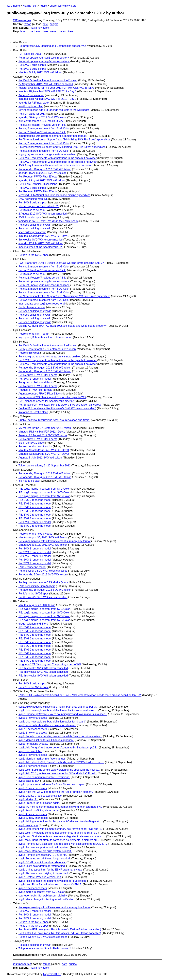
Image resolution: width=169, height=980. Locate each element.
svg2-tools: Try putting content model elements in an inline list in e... (58, 833)
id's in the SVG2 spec (31, 443)
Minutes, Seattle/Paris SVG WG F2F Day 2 (44, 454)
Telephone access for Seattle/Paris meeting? (45, 948)
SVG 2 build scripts (30, 217)
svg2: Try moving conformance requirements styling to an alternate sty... (60, 807)
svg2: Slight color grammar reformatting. (42, 866)
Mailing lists (30, 6)
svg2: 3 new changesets (33, 766)
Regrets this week (29, 353)
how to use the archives (34, 31)
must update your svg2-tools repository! (42, 304)
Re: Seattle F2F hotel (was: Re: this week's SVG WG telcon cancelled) (60, 405)
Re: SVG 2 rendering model (35, 379)
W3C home (13, 6)
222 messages (22, 20)
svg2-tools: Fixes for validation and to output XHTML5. (50, 884)
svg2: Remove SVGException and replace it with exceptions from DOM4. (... (63, 844)
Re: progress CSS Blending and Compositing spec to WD (52, 46)
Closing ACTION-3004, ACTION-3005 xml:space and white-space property (62, 326)
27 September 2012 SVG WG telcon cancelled (46, 84)
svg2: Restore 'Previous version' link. (40, 877)
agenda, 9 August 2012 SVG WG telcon (42, 180)
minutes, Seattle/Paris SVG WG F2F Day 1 (44, 236)
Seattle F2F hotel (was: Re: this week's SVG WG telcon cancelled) (57, 408)
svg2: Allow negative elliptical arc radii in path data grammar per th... (58, 707)
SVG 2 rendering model (32, 567)
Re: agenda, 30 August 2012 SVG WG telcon (45, 473)
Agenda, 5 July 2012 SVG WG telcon (40, 458)
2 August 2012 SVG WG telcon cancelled (43, 214)
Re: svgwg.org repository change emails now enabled (50, 357)
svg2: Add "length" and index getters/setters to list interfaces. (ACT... (58, 748)
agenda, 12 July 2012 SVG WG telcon (41, 243)
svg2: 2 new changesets (33, 729)
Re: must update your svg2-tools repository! (44, 58)
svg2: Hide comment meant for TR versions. (44, 777)
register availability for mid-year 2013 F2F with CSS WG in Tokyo (56, 88)
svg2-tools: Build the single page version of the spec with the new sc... (59, 770)
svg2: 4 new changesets (33, 814)
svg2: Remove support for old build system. (44, 847)
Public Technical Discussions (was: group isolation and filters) (54, 420)
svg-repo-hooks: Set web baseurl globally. (43, 896)
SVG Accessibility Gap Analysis (37, 586)
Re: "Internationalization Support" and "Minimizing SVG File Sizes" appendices (64, 140)
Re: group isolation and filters (36, 382)
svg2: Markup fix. (28, 799)
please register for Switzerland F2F (39, 206)
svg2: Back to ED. (29, 781)
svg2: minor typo (28, 825)
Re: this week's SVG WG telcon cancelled (43, 571)
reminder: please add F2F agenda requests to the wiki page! (54, 110)
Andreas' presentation (31, 95)
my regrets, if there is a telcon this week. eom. (45, 338)
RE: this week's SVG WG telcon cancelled (43, 668)
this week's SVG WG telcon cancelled (41, 240)
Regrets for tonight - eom (33, 334)
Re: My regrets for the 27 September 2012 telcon (47, 349)
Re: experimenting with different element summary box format (54, 541)
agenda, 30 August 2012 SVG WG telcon (42, 117)
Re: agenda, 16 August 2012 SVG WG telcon (45, 169)
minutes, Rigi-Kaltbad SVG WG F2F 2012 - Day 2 (47, 99)
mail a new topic (39, 28)
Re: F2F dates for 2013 (32, 114)
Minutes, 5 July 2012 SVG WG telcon (40, 72)
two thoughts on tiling (31, 106)
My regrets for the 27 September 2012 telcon (45, 428)
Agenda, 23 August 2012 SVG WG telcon (43, 435)
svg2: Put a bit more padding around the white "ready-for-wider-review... (60, 736)
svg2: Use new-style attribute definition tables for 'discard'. (52, 722)
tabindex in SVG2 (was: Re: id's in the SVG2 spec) (48, 221)
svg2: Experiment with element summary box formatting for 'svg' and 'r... (60, 829)
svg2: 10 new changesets (33, 818)
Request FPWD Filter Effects (35, 390)
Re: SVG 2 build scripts (32, 65)
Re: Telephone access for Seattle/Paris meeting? (47, 401)
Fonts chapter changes (32, 307)
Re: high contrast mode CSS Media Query (43, 582)
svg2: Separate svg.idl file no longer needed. (45, 859)
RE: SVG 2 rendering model (35, 500)
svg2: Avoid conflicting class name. (39, 810)
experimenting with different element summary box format (52, 136)
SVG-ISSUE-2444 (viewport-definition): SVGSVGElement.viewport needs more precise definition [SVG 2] (80, 695)
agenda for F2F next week (34, 103)
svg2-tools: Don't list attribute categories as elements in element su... (59, 840)
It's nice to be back (29, 481)
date (45, 24)
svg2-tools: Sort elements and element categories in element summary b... (62, 836)
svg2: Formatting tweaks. (33, 744)
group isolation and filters (33, 624)
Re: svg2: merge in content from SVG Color (44, 128)
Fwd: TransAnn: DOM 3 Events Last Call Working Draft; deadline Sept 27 (61, 263)
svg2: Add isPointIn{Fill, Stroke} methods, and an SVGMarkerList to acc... (61, 762)
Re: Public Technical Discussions (38, 184)
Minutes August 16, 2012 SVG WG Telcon (43, 545)
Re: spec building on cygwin (35, 225)
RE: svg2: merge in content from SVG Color (44, 489)
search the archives (62, 31)
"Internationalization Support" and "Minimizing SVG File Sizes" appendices (62, 147)
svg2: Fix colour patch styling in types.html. (44, 873)
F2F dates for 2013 (30, 54)
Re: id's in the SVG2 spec (34, 255)
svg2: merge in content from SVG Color (42, 892)
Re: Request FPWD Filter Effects (38, 177)
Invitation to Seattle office (33, 412)
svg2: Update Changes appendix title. (40, 796)
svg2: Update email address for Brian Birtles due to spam (52, 784)
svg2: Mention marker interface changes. (42, 759)
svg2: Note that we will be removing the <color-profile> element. (56, 792)
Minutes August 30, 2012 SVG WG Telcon (43, 537)
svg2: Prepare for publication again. (39, 803)
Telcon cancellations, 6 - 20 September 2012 (45, 466)
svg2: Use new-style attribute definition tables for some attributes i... (58, 710)
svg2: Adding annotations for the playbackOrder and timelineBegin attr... (60, 821)
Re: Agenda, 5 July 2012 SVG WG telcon (43, 575)
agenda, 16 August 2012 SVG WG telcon (42, 173)
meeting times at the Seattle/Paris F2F (41, 247)
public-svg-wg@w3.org (63, 6)
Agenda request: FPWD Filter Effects (40, 394)
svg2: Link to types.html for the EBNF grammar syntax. (51, 870)
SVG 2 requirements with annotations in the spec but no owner (55, 165)
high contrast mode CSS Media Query (41, 121)
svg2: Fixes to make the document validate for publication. (52, 881)
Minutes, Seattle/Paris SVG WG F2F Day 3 (44, 450)
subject (54, 24)
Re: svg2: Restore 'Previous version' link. (42, 125)
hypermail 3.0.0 (52, 974)
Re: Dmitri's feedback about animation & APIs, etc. (48, 80)
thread (27, 24)
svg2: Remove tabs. (30, 751)
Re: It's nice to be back (32, 210)
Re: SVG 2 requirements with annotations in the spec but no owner (58, 158)
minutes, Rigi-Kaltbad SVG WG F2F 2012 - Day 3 (47, 91)
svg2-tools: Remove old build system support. (45, 851)
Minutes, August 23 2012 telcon (37, 605)
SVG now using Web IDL (33, 199)
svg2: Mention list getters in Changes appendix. (46, 740)
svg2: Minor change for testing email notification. (47, 899)
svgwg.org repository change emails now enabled (47, 154)
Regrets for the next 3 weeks (35, 446)
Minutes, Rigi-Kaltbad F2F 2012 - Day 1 (42, 432)
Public (43, 6)
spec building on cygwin (32, 232)
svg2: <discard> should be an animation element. (47, 725)
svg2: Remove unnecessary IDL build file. (43, 855)
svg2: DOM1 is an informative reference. (42, 862)
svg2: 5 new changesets (33, 718)
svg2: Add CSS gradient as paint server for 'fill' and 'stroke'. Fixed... (58, 773)
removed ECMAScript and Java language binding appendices (54, 195)
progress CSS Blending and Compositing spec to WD (50, 664)
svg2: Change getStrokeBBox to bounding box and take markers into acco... (63, 714)
